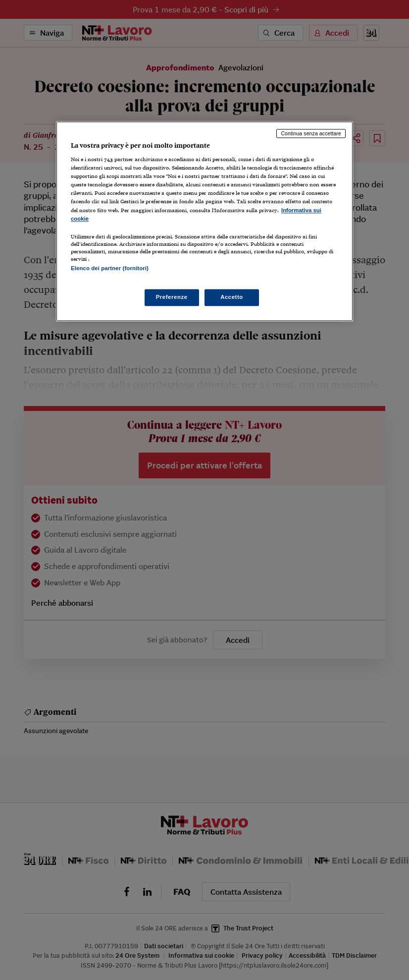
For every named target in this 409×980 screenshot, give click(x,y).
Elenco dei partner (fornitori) (110, 268)
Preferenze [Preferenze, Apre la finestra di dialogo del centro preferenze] (172, 297)
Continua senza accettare (311, 133)
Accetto (232, 297)
